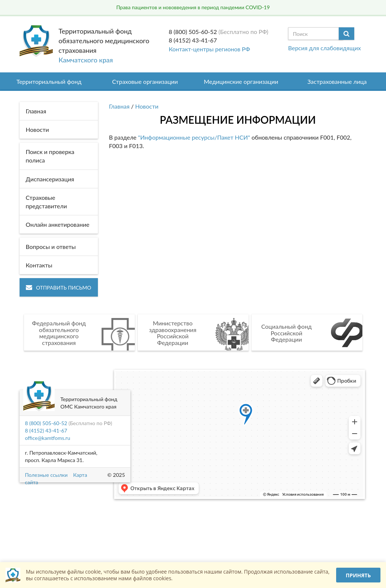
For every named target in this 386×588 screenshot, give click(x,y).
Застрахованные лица (337, 81)
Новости (147, 106)
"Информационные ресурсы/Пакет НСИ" (194, 137)
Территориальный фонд (49, 81)
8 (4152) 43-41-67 (193, 40)
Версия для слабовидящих (324, 48)
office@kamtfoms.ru (48, 438)
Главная (119, 106)
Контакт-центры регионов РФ (209, 49)
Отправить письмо (59, 288)
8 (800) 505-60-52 (193, 32)
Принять (358, 575)
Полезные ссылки (46, 475)
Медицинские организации (241, 81)
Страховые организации (145, 81)
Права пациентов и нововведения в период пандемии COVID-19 (193, 7)
